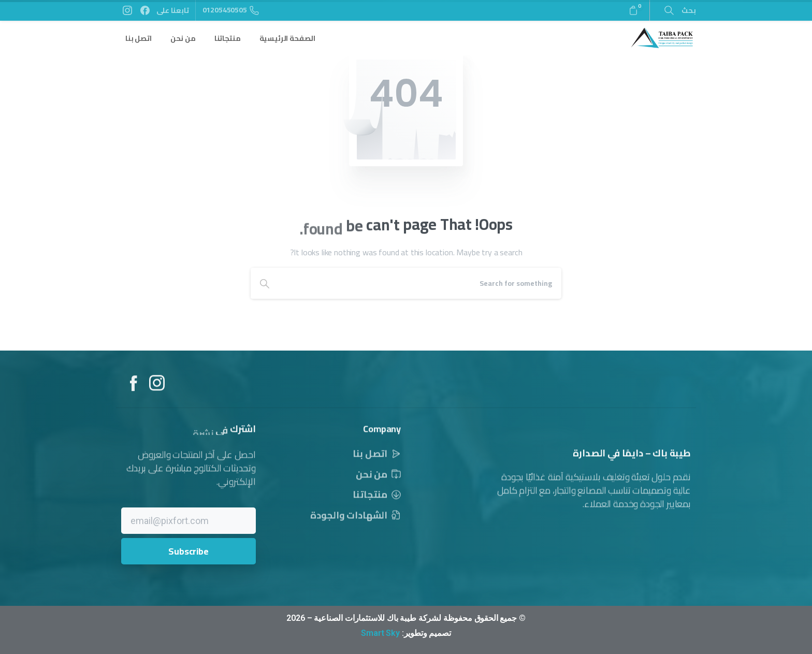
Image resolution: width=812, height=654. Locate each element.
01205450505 (231, 10)
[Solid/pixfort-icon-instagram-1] (157, 386)
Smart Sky (380, 633)
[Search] (420, 283)
